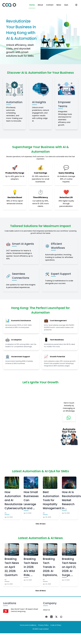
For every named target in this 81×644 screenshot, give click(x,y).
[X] (56, 617)
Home (32, 5)
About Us (46, 610)
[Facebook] (46, 617)
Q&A (66, 5)
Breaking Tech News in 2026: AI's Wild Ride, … (31, 567)
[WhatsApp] (61, 617)
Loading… (30, 421)
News (59, 5)
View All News (41, 591)
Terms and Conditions (28, 625)
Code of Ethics (56, 625)
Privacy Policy (43, 625)
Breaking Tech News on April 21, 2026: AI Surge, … (69, 567)
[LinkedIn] (51, 617)
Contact (50, 5)
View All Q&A (40, 524)
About (40, 5)
